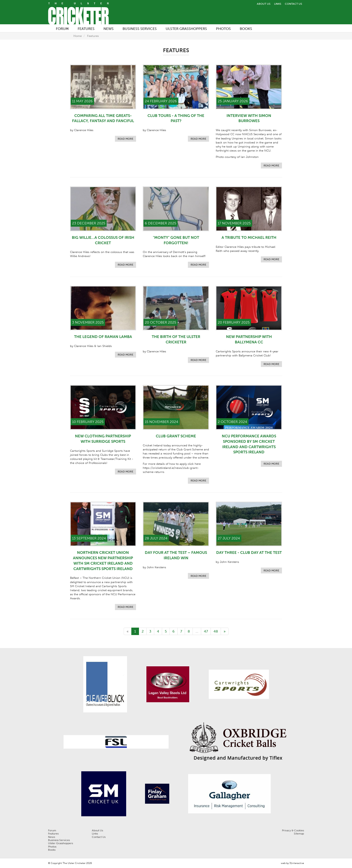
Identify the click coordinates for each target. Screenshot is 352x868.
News (52, 837)
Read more (125, 139)
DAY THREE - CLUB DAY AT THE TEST (249, 553)
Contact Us (294, 4)
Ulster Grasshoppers (60, 843)
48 (216, 631)
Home (78, 36)
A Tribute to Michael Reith (249, 237)
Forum (52, 830)
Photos (52, 847)
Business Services (59, 840)
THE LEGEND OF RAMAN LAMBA (103, 337)
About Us (264, 4)
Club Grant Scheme (176, 436)
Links (278, 4)
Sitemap (299, 834)
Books (52, 850)
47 (206, 631)
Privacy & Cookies (293, 830)
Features (93, 36)
